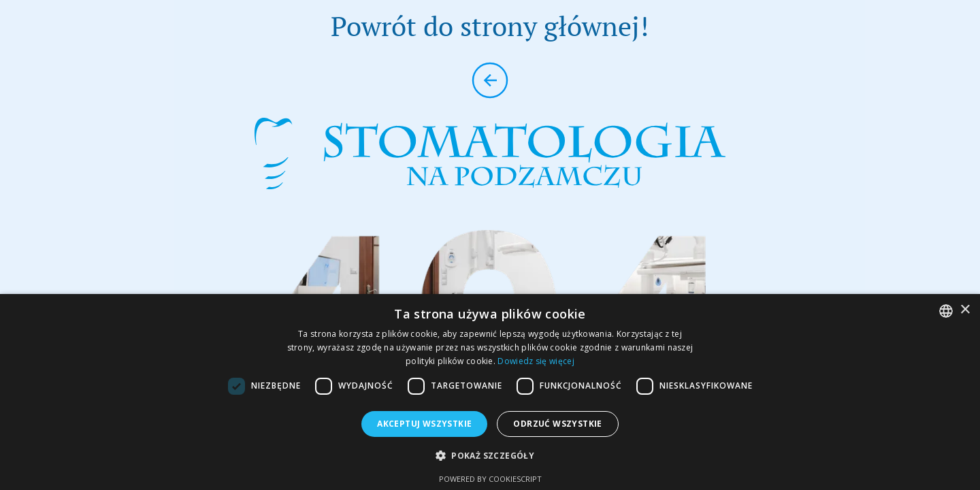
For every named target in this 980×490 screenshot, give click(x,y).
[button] (490, 456)
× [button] (965, 310)
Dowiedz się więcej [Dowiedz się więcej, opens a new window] (536, 361)
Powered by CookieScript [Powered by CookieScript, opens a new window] (490, 479)
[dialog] (490, 392)
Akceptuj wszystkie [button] (424, 424)
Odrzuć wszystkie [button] (557, 424)
